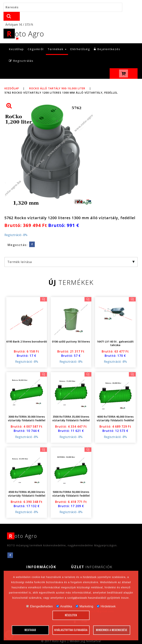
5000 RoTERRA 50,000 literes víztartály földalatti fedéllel (71, 486)
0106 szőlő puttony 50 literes (71, 334)
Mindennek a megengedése (112, 630)
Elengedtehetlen (39, 606)
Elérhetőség (80, 41)
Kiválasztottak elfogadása (71, 630)
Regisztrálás (21, 53)
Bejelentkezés (107, 41)
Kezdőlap (17, 41)
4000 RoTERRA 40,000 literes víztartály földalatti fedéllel (115, 411)
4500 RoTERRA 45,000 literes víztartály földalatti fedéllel (27, 486)
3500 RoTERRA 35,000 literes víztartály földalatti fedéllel (71, 411)
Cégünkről (36, 41)
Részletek (71, 615)
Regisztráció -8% (16, 227)
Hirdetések (106, 606)
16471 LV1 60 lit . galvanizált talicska (115, 335)
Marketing (85, 606)
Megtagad (30, 630)
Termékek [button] (57, 41)
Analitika (64, 606)
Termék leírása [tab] (71, 254)
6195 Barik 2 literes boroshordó (27, 334)
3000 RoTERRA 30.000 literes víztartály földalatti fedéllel (27, 411)
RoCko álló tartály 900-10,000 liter (59, 80)
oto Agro (26, 25)
